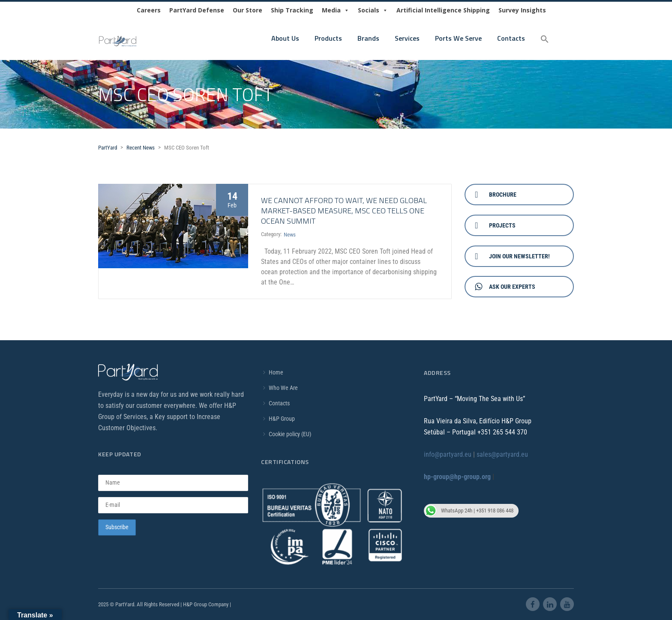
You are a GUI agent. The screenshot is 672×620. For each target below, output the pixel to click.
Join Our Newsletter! (512, 256)
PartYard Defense (197, 10)
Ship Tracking (292, 10)
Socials (373, 10)
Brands (368, 38)
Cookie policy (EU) (290, 434)
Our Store (247, 10)
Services (407, 38)
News (290, 235)
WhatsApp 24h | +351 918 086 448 (469, 511)
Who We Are (283, 388)
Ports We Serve (458, 38)
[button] (545, 39)
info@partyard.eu (448, 454)
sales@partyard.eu (502, 454)
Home (276, 372)
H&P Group (282, 419)
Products (328, 38)
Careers (149, 10)
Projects (495, 225)
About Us (285, 38)
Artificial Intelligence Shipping (443, 10)
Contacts (511, 38)
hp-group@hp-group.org (457, 477)
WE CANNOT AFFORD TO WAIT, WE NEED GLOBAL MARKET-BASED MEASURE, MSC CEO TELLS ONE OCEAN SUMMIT (344, 211)
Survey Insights (522, 10)
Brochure (496, 195)
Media (336, 10)
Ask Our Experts (505, 287)
